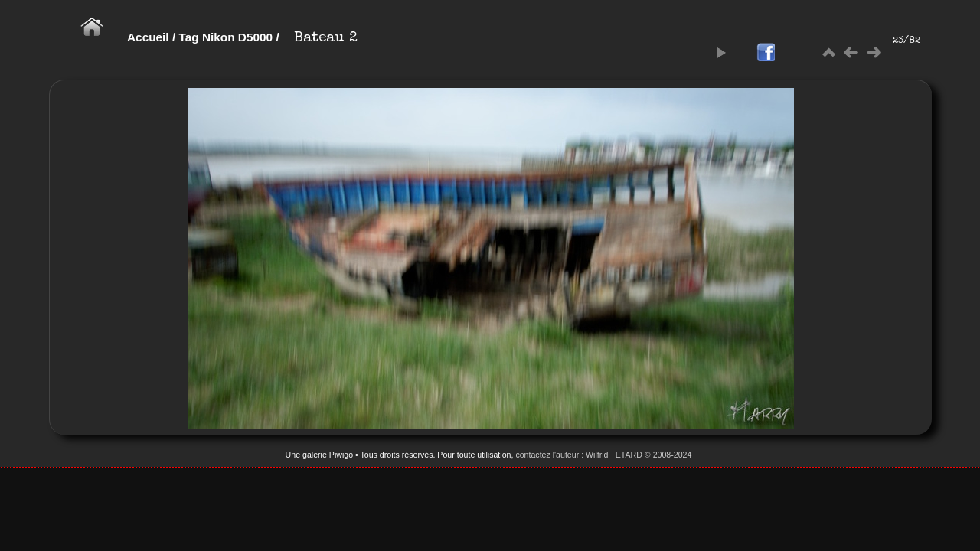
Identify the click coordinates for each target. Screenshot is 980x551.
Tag (188, 37)
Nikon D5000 (237, 37)
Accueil (148, 37)
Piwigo (341, 455)
